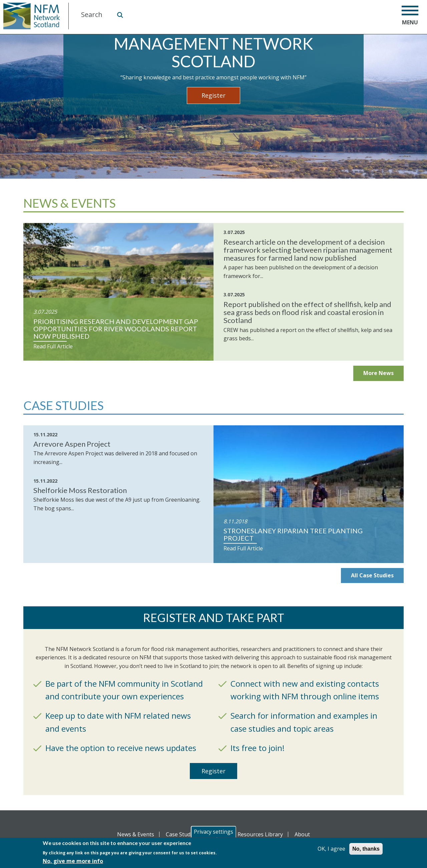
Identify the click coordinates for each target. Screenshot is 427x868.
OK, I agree (331, 849)
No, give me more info (73, 861)
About (302, 834)
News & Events (136, 834)
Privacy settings (213, 832)
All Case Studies (372, 575)
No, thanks (366, 849)
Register (213, 95)
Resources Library (260, 834)
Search (120, 15)
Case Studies (182, 834)
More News (378, 373)
